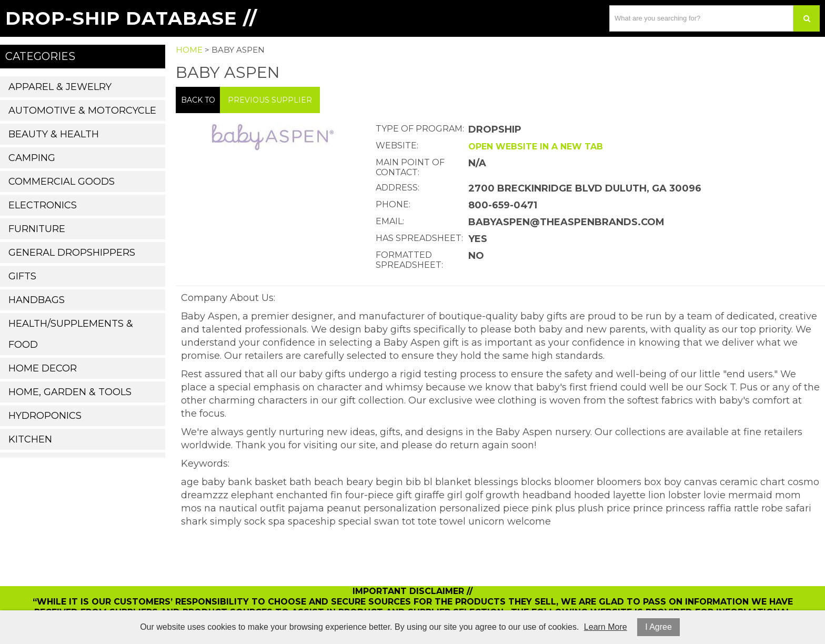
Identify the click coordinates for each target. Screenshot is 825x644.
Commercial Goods (62, 182)
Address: (398, 188)
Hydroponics (45, 416)
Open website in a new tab (536, 147)
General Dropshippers (72, 253)
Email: (390, 221)
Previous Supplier (270, 100)
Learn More (606, 627)
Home (189, 50)
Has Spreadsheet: (419, 238)
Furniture (37, 229)
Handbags (37, 300)
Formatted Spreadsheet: (409, 260)
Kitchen (30, 439)
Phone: (393, 204)
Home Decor (43, 368)
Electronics (43, 205)
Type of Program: (420, 129)
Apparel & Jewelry (60, 87)
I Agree (658, 627)
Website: (397, 145)
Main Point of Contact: (410, 167)
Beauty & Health (54, 134)
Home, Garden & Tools (70, 392)
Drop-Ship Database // (131, 18)
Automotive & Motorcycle (82, 110)
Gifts (22, 276)
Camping (32, 158)
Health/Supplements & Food (71, 334)
